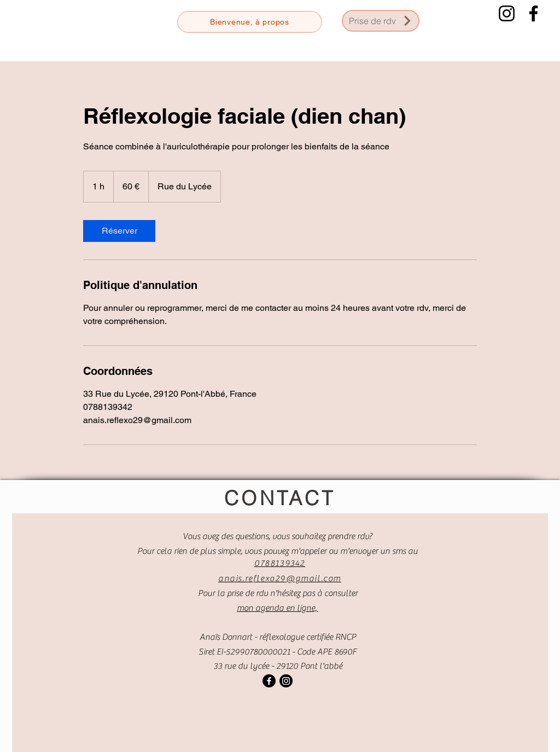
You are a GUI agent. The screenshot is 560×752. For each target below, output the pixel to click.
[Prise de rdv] (381, 21)
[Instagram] (507, 13)
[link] (119, 231)
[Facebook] (533, 13)
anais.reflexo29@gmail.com (280, 579)
